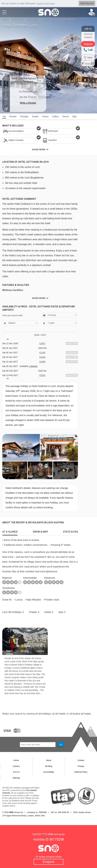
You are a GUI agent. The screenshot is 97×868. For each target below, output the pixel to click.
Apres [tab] (40, 651)
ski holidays (44, 714)
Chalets (33, 612)
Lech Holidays (12, 612)
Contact (81, 760)
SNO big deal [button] (87, 3)
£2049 (42, 357)
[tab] (10, 531)
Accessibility (49, 772)
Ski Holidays (18, 19)
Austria (45, 19)
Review (13, 116)
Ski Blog (49, 766)
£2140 (42, 353)
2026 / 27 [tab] (40, 335)
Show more (39, 298)
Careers (16, 766)
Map (74, 116)
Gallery (55, 116)
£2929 (42, 375)
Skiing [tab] (25, 651)
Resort (66, 116)
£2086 (42, 362)
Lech (55, 19)
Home (5, 19)
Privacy (81, 766)
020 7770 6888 (45, 834)
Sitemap (16, 778)
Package (24, 116)
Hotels (48, 612)
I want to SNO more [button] (46, 3)
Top (4, 116)
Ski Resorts (32, 19)
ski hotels (60, 714)
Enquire (49, 862)
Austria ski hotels (82, 714)
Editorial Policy (81, 772)
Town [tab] (9, 651)
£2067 (42, 343)
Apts (61, 612)
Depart (45, 116)
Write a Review (28, 103)
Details (35, 116)
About (49, 760)
